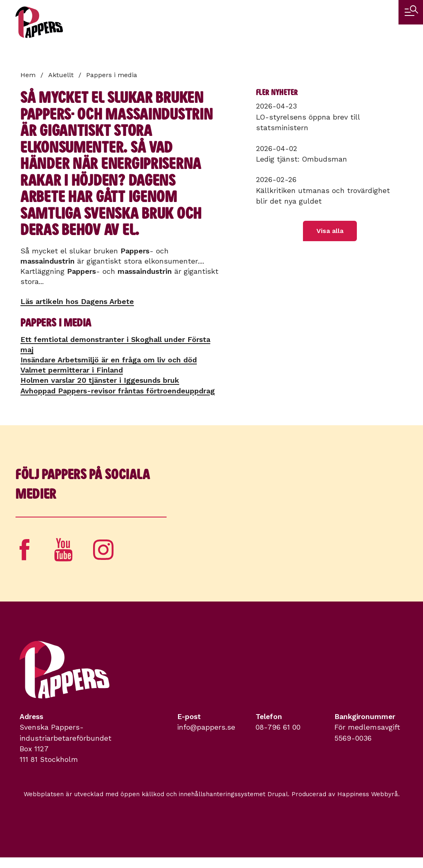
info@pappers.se (206, 727)
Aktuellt (61, 75)
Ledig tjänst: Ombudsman (302, 159)
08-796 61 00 (278, 727)
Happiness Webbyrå (368, 794)
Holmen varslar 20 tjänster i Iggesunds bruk (100, 380)
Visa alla (330, 231)
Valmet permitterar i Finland (72, 370)
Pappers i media (112, 75)
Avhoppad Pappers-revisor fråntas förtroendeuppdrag (118, 391)
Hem (28, 75)
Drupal (278, 794)
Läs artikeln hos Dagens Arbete (77, 301)
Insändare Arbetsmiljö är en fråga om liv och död (109, 360)
